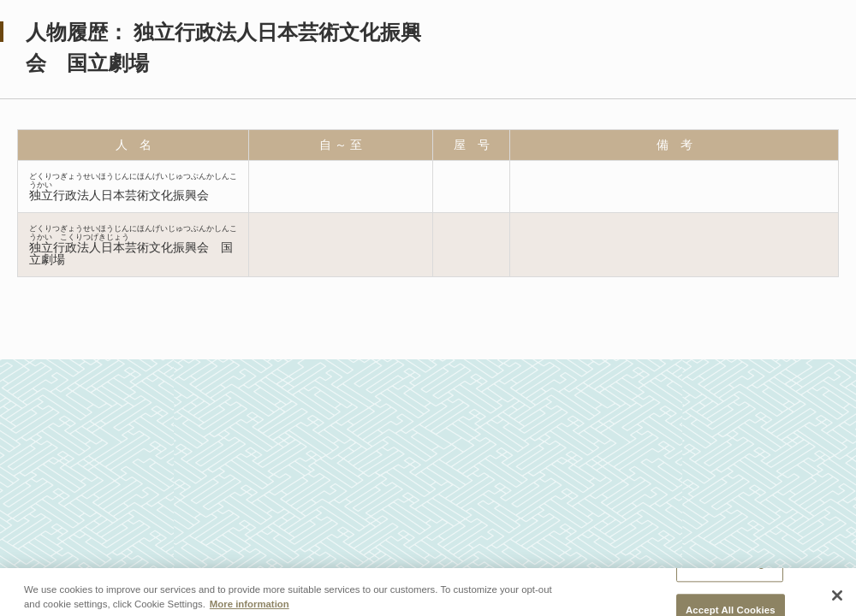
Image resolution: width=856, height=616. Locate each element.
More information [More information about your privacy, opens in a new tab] (250, 608)
